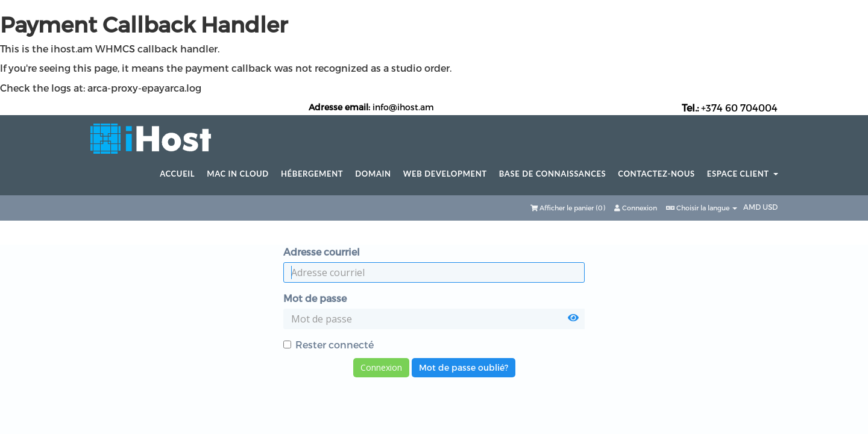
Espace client (743, 174)
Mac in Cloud (238, 174)
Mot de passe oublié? (464, 367)
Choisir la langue (702, 208)
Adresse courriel (322, 252)
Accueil (177, 174)
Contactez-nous (656, 174)
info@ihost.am (403, 107)
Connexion (636, 208)
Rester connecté (329, 344)
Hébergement (312, 174)
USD (770, 207)
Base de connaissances (553, 174)
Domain (373, 174)
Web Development (445, 174)
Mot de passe (315, 298)
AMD (753, 207)
